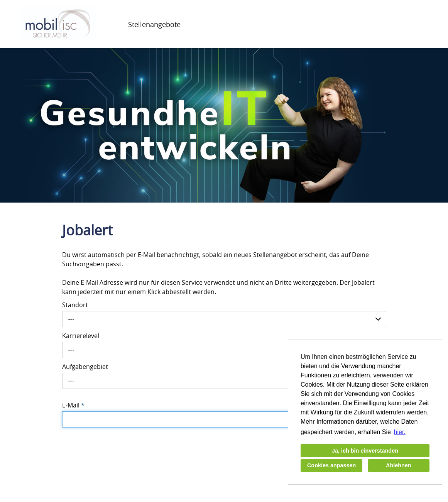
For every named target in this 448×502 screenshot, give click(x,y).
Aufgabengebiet (85, 367)
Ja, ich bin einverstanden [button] (365, 451)
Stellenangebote (154, 24)
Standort (75, 305)
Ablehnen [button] (399, 465)
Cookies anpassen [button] (331, 465)
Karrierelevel (81, 336)
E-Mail (73, 405)
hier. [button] (400, 432)
